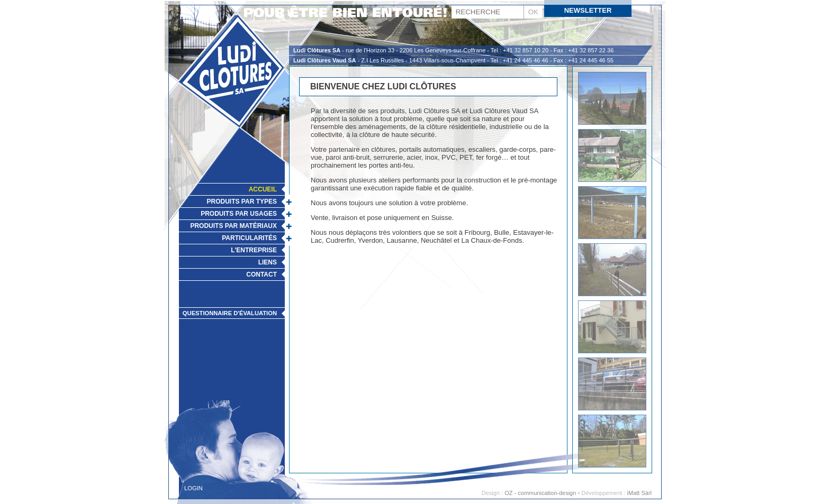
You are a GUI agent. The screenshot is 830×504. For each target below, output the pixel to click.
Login (193, 488)
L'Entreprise (254, 250)
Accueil (263, 189)
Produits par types (242, 201)
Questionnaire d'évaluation (230, 313)
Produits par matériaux (233, 226)
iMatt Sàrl (639, 493)
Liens (268, 262)
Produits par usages (239, 214)
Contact (261, 274)
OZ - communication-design (540, 493)
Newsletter (588, 10)
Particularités (249, 238)
